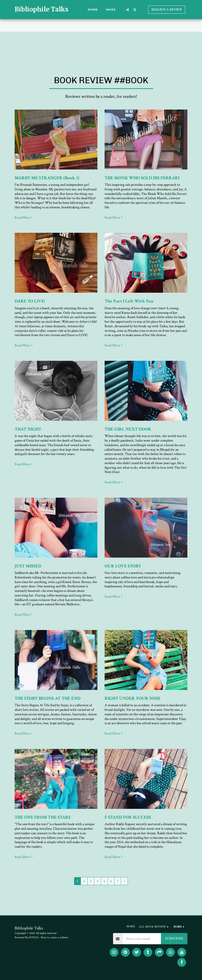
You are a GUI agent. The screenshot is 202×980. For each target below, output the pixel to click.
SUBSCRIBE (174, 938)
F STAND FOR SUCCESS (128, 817)
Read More (24, 218)
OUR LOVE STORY (123, 566)
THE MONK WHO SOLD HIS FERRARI (142, 178)
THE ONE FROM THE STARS (43, 817)
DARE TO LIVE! (30, 301)
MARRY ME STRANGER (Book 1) (47, 178)
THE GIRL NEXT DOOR (128, 429)
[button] (128, 10)
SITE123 (34, 937)
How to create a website (54, 937)
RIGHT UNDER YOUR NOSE (133, 698)
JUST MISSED (28, 566)
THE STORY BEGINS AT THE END (48, 698)
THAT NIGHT (28, 429)
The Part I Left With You (129, 301)
